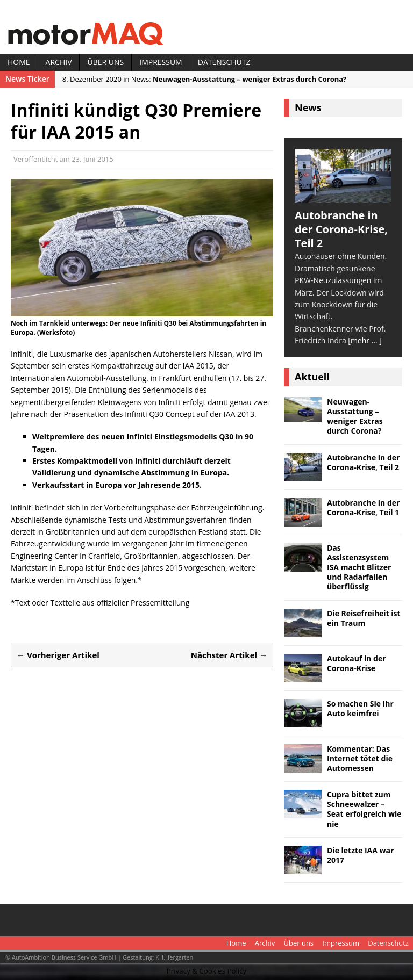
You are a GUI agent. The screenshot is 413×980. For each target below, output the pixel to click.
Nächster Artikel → (229, 655)
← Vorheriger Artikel (58, 655)
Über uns (105, 62)
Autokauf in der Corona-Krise (357, 663)
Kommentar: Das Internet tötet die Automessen (360, 758)
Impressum (161, 62)
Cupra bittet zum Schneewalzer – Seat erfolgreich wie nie (364, 809)
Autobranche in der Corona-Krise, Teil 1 (363, 507)
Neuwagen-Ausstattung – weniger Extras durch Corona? (355, 416)
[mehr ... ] (365, 340)
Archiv (59, 62)
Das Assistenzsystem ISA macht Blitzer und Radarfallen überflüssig (359, 567)
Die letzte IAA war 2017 (360, 855)
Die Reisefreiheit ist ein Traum (364, 618)
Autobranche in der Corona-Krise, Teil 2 (363, 462)
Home (19, 62)
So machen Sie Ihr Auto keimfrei (360, 708)
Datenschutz (224, 62)
